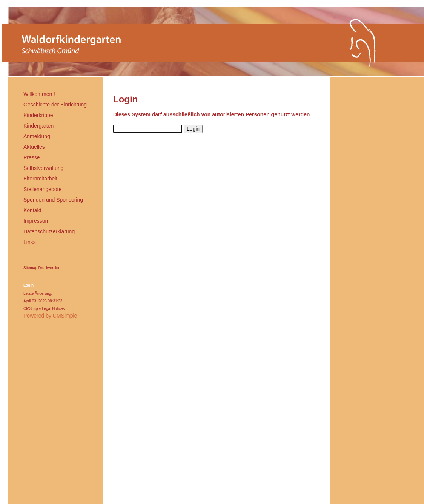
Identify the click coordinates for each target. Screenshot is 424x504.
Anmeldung (37, 136)
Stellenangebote (42, 189)
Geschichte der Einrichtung (55, 105)
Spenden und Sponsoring (53, 200)
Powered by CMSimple (50, 316)
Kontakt (32, 210)
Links (30, 242)
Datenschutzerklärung (49, 231)
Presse (32, 157)
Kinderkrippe (38, 115)
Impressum (36, 221)
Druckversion (49, 268)
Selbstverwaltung (44, 168)
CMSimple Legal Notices (44, 309)
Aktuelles (34, 147)
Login (28, 285)
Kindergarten (38, 126)
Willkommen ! (39, 94)
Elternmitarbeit (40, 179)
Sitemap (30, 268)
